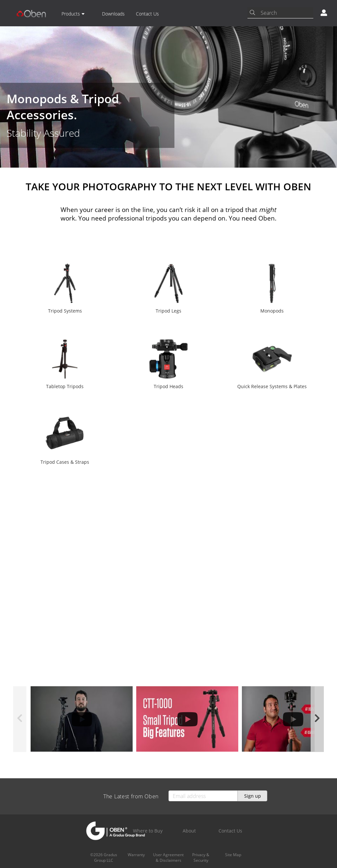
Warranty (136, 855)
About (189, 831)
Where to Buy (148, 831)
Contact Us (147, 14)
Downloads (113, 14)
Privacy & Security (201, 857)
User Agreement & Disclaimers (168, 857)
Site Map (233, 855)
